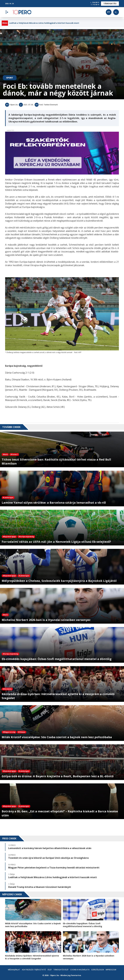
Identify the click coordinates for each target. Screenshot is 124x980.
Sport (10, 78)
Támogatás (110, 3)
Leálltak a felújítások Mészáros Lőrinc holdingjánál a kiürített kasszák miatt (44, 23)
